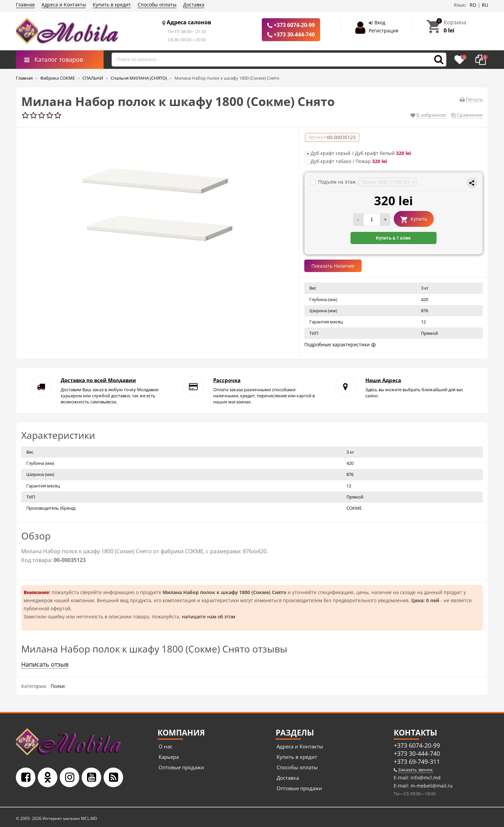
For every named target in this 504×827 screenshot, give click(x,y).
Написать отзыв (45, 664)
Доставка (194, 5)
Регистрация (384, 31)
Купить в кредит (112, 5)
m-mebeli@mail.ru (431, 786)
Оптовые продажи (181, 767)
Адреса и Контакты (64, 5)
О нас (165, 746)
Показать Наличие (333, 266)
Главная (25, 5)
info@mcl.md (425, 778)
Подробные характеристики (337, 344)
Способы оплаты (157, 5)
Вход (380, 22)
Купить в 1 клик (393, 238)
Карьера (169, 757)
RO (473, 5)
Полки (58, 686)
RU (485, 5)
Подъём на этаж (334, 182)
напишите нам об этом (208, 617)
